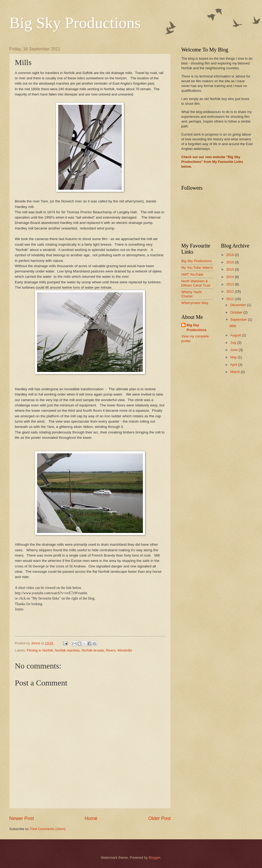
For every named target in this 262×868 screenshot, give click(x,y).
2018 (231, 255)
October (237, 312)
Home (91, 818)
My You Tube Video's (197, 268)
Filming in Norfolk (40, 650)
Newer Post (22, 818)
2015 (231, 269)
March (235, 372)
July (234, 343)
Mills (233, 326)
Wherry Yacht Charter (191, 294)
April (234, 365)
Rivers (111, 650)
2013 (231, 284)
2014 (231, 277)
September (239, 320)
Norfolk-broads (93, 650)
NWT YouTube (192, 274)
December (239, 305)
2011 (231, 299)
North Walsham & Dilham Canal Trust (196, 283)
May (234, 357)
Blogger (155, 858)
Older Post (159, 818)
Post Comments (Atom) (48, 829)
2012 (231, 291)
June (234, 350)
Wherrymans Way (195, 303)
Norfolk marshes (67, 650)
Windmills (125, 650)
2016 (231, 262)
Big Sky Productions (75, 23)
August (236, 335)
